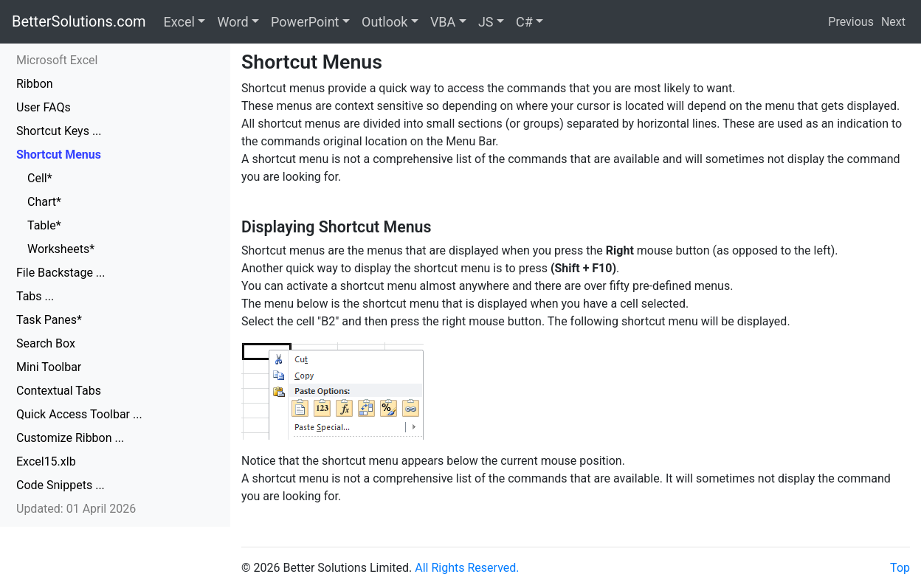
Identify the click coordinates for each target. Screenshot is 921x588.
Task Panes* (49, 320)
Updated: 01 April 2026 (76, 509)
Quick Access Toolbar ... (79, 414)
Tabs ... (35, 296)
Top (900, 568)
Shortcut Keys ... (59, 131)
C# (524, 22)
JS (486, 22)
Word (232, 22)
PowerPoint (305, 22)
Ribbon (35, 84)
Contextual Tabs (59, 391)
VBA (443, 22)
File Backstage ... (61, 273)
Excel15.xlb (46, 461)
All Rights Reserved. (467, 568)
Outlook (384, 22)
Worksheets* (61, 249)
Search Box (46, 343)
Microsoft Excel (57, 60)
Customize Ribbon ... (70, 438)
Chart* (44, 202)
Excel (179, 22)
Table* (44, 225)
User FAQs (44, 107)
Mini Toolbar (49, 367)
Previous (851, 22)
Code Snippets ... (61, 485)
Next (893, 22)
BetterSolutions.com (79, 21)
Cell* (40, 178)
